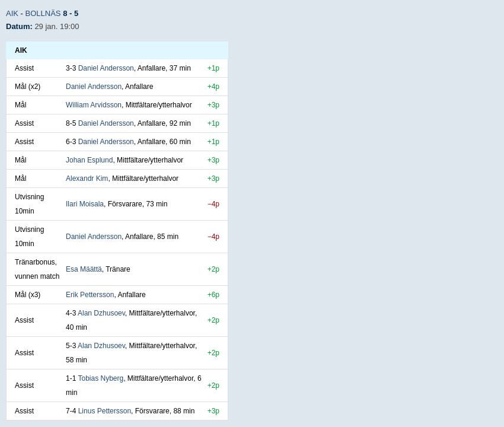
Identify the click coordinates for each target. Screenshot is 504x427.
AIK (12, 13)
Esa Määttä (84, 269)
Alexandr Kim (87, 179)
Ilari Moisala (85, 204)
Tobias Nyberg (101, 378)
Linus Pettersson (105, 411)
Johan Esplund (89, 160)
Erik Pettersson (90, 295)
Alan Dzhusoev (101, 313)
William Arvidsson (94, 105)
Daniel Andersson (106, 68)
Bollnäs (43, 13)
